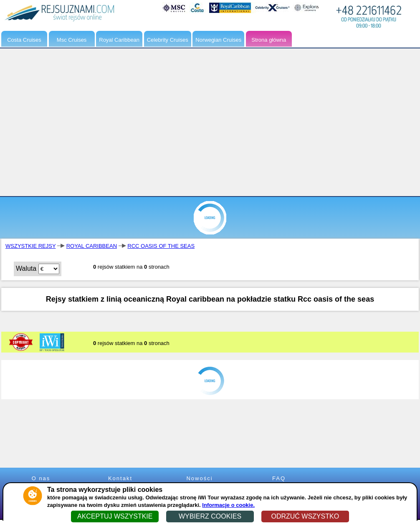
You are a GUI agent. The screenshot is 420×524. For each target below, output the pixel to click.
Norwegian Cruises (218, 40)
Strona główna (269, 40)
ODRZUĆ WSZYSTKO (305, 516)
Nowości (199, 478)
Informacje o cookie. (228, 505)
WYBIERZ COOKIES (210, 516)
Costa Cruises (24, 40)
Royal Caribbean (119, 40)
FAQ (279, 478)
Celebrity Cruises (168, 40)
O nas (41, 478)
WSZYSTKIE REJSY (30, 246)
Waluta (26, 268)
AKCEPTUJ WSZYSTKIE (115, 516)
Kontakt (120, 478)
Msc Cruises (72, 40)
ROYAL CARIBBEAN (92, 246)
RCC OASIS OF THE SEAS (161, 246)
